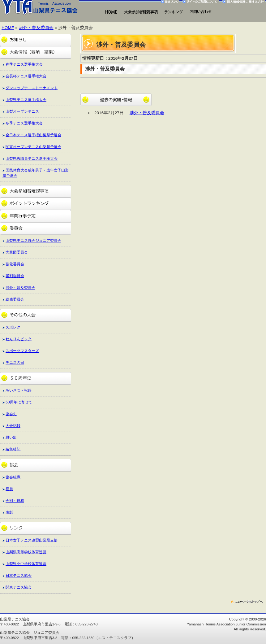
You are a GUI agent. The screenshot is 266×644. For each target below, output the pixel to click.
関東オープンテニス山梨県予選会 (33, 147)
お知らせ (36, 40)
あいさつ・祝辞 (19, 390)
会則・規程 (15, 501)
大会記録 (13, 426)
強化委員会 (15, 264)
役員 (9, 489)
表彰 (9, 512)
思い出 (11, 437)
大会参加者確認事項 (36, 191)
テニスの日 (15, 363)
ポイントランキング (36, 204)
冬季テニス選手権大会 (24, 123)
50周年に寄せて (19, 402)
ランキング (173, 12)
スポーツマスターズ (22, 351)
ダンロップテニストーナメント (32, 88)
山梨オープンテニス (22, 111)
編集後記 (13, 449)
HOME (111, 12)
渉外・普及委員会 (36, 28)
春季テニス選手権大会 (24, 64)
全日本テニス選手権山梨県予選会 (33, 135)
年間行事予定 (36, 216)
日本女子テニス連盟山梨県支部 (32, 540)
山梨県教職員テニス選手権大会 (32, 159)
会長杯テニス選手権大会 (26, 76)
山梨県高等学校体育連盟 (26, 552)
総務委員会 (15, 299)
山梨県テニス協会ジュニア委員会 (33, 241)
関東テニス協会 (19, 587)
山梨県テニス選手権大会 (26, 100)
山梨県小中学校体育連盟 (26, 564)
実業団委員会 (17, 252)
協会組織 (13, 477)
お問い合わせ (201, 12)
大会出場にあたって (141, 12)
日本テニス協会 (19, 576)
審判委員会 (15, 276)
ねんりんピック (19, 339)
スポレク (13, 327)
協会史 (11, 414)
